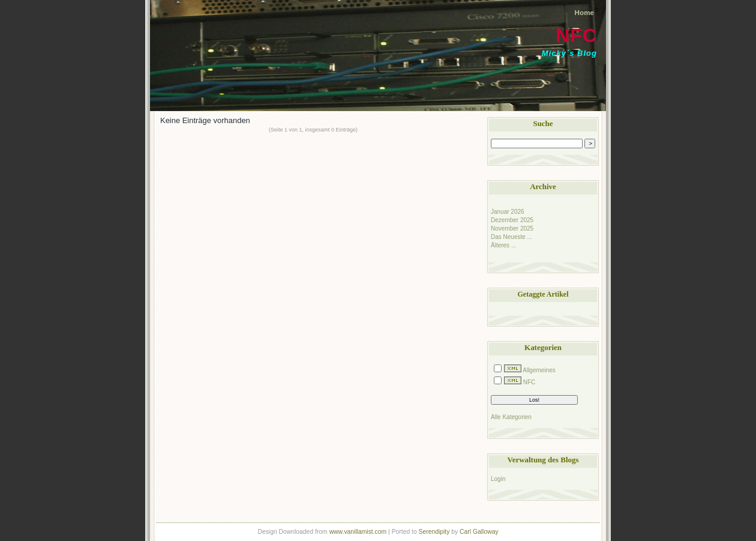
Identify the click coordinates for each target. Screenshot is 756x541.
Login (498, 479)
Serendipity (434, 532)
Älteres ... (503, 245)
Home (584, 12)
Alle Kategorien (511, 417)
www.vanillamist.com (358, 532)
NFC (576, 35)
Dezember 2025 (512, 220)
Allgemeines (539, 370)
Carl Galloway (479, 532)
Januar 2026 (508, 212)
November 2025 (512, 228)
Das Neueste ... (511, 237)
